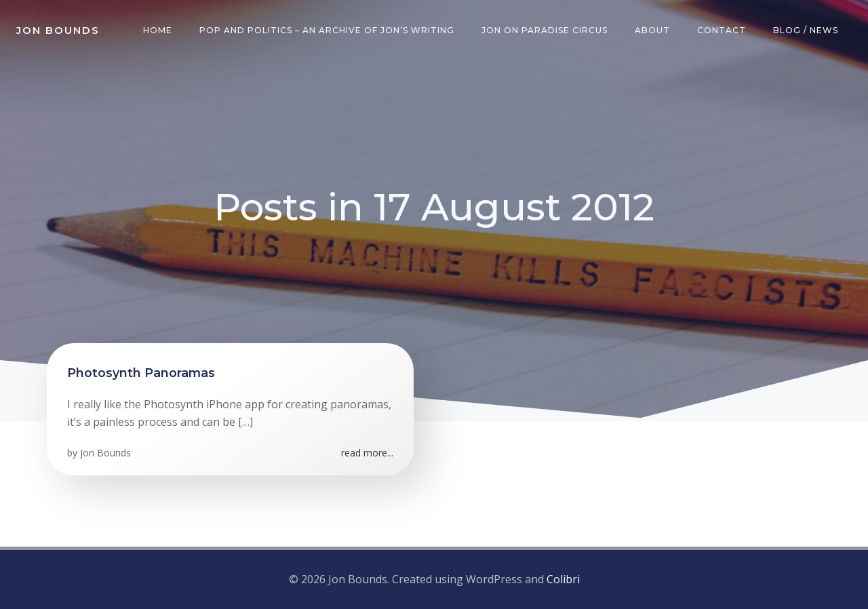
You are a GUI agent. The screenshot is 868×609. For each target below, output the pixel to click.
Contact (722, 30)
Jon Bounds (105, 453)
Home (158, 30)
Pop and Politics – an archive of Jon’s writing (327, 30)
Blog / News (806, 30)
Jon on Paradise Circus (545, 30)
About (652, 30)
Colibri (563, 579)
